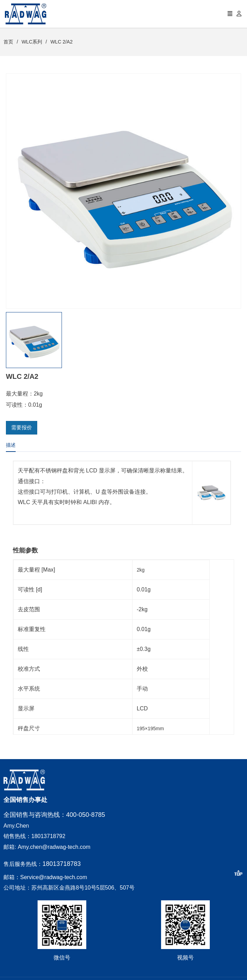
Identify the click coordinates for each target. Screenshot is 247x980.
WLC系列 (32, 42)
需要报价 (22, 427)
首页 (8, 42)
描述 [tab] (11, 445)
